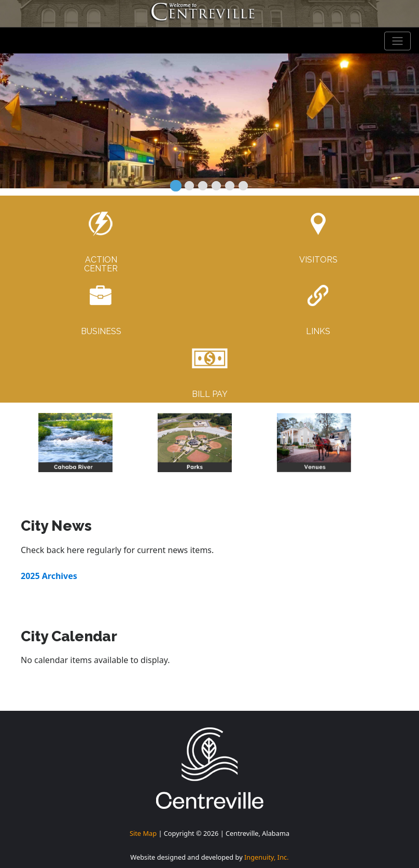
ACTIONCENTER (101, 264)
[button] (58, 443)
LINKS (318, 331)
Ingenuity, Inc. (267, 857)
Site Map (143, 833)
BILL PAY (210, 394)
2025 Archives (49, 576)
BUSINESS (101, 331)
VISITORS (318, 260)
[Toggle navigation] (398, 41)
